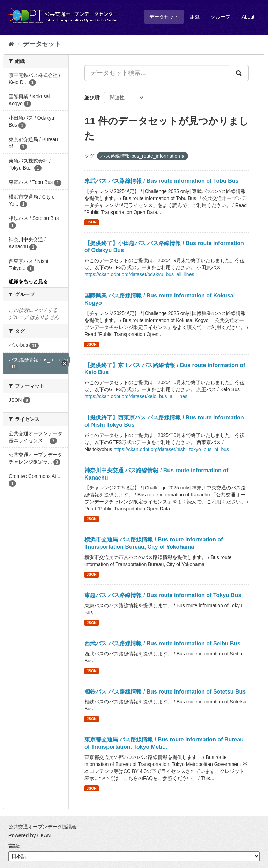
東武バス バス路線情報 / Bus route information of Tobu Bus (161, 181)
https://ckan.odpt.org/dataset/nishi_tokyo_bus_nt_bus (171, 449)
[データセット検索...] (157, 73)
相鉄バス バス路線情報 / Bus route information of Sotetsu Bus (165, 692)
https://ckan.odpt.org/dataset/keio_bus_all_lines (136, 396)
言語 (13, 846)
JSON (92, 222)
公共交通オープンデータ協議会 (43, 827)
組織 (195, 17)
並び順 (92, 98)
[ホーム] (11, 44)
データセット (164, 17)
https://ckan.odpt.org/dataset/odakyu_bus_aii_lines (139, 274)
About (248, 17)
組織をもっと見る (28, 281)
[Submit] (239, 73)
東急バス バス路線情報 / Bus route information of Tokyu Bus (163, 595)
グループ (221, 17)
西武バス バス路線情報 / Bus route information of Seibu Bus (162, 643)
